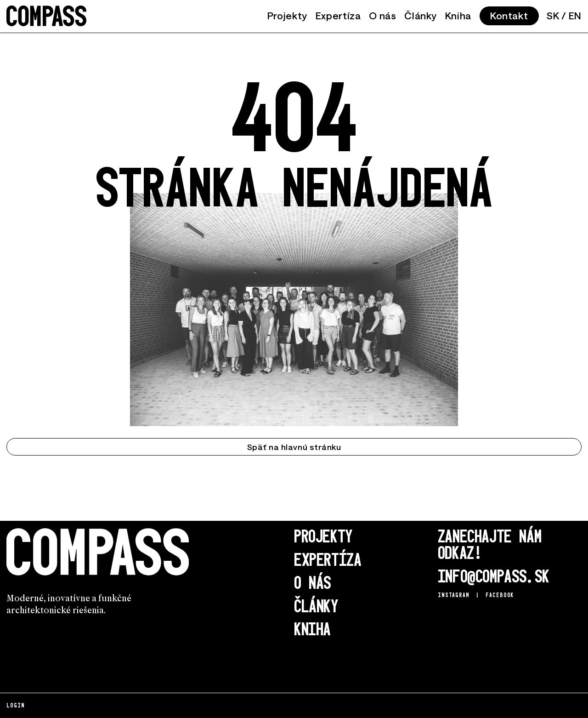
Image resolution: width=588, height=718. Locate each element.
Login (15, 705)
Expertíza (338, 15)
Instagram (454, 595)
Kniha (458, 15)
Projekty (287, 15)
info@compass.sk (494, 576)
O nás (382, 15)
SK (553, 15)
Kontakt (509, 15)
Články (421, 15)
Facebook (500, 595)
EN (575, 15)
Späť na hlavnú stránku (294, 447)
